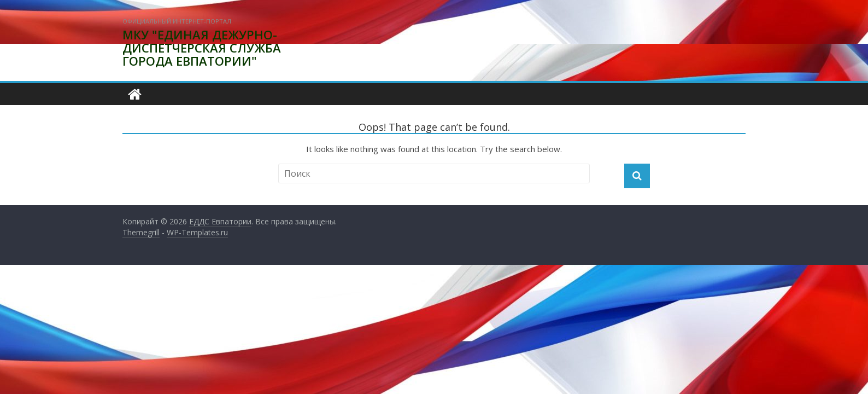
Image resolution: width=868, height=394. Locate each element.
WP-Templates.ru (197, 232)
